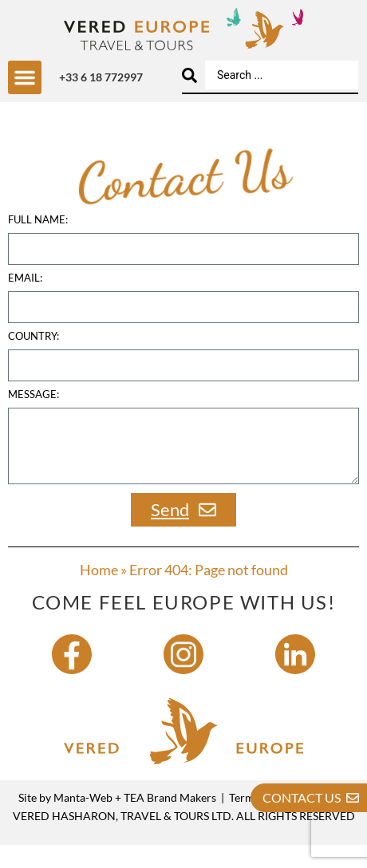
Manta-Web (83, 821)
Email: (25, 302)
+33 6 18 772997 (101, 77)
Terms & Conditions (278, 821)
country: (34, 361)
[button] (25, 77)
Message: (34, 419)
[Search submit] (189, 75)
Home (99, 594)
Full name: (38, 244)
